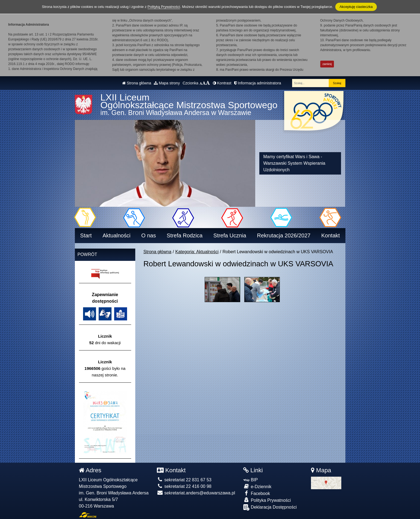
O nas (149, 235)
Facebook (257, 493)
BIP (250, 480)
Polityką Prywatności (164, 7)
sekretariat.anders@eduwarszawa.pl (196, 493)
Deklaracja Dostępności (270, 507)
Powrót (87, 254)
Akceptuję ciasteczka (356, 7)
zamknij (327, 64)
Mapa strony (167, 83)
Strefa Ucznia (230, 235)
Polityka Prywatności (267, 500)
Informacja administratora (258, 83)
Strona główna (137, 83)
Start (86, 235)
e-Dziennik (257, 486)
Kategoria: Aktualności (197, 252)
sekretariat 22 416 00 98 (184, 486)
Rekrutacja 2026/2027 (284, 235)
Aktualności (116, 235)
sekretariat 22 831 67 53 (184, 480)
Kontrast (222, 83)
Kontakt (331, 235)
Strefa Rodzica (185, 235)
